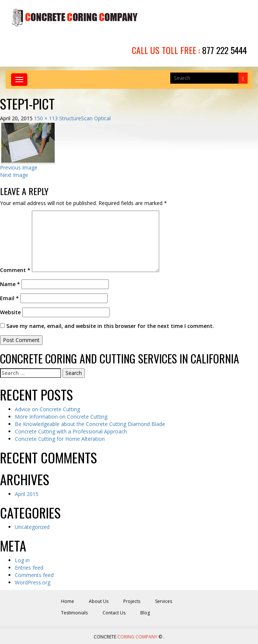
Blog (145, 613)
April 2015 (27, 494)
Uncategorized (32, 527)
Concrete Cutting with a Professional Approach (71, 431)
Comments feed (34, 575)
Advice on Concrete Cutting (47, 409)
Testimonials (74, 613)
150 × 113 (46, 118)
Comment (15, 270)
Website (10, 312)
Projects (132, 601)
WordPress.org (33, 582)
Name (10, 284)
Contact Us (114, 613)
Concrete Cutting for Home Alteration (60, 439)
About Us (99, 601)
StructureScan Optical (85, 118)
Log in (22, 560)
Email (9, 298)
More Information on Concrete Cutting (61, 417)
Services (164, 601)
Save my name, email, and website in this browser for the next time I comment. (110, 326)
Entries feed (29, 568)
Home (68, 601)
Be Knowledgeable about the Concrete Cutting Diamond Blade (90, 424)
